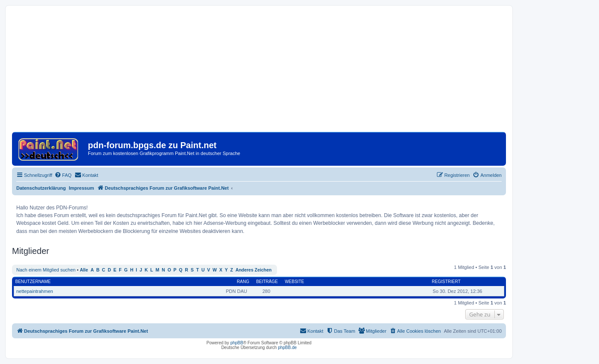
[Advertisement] (259, 72)
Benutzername (33, 282)
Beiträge (267, 282)
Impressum (82, 188)
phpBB (237, 343)
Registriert (446, 282)
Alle (84, 270)
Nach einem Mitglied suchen (46, 270)
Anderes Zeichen (253, 270)
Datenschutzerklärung (41, 188)
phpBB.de (287, 348)
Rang (243, 282)
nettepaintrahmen (35, 291)
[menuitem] (63, 175)
